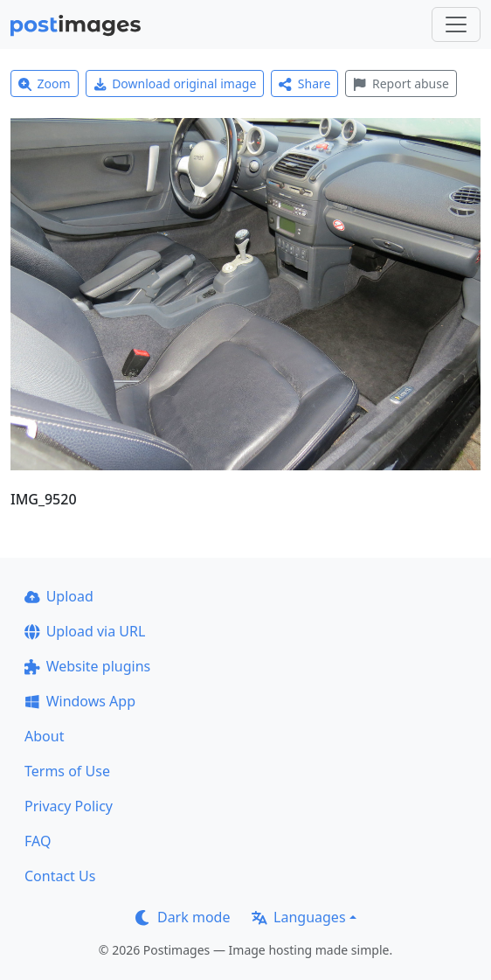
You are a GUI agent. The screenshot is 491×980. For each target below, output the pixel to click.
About (44, 736)
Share (304, 83)
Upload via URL (85, 631)
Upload (59, 596)
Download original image (175, 83)
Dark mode (183, 917)
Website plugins (87, 666)
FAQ (38, 841)
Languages (298, 917)
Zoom (45, 83)
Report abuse (401, 83)
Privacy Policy (69, 806)
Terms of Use (67, 771)
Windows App (80, 701)
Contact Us (60, 876)
